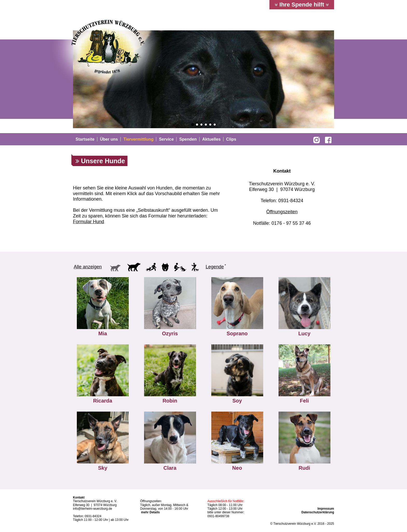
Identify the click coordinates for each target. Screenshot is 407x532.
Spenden (188, 139)
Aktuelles (211, 139)
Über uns (109, 139)
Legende (215, 267)
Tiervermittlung (138, 139)
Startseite (85, 139)
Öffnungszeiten (282, 212)
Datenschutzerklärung (318, 512)
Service (166, 139)
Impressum (326, 509)
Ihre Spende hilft (302, 5)
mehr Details (150, 512)
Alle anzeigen (88, 267)
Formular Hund (89, 222)
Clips (231, 139)
